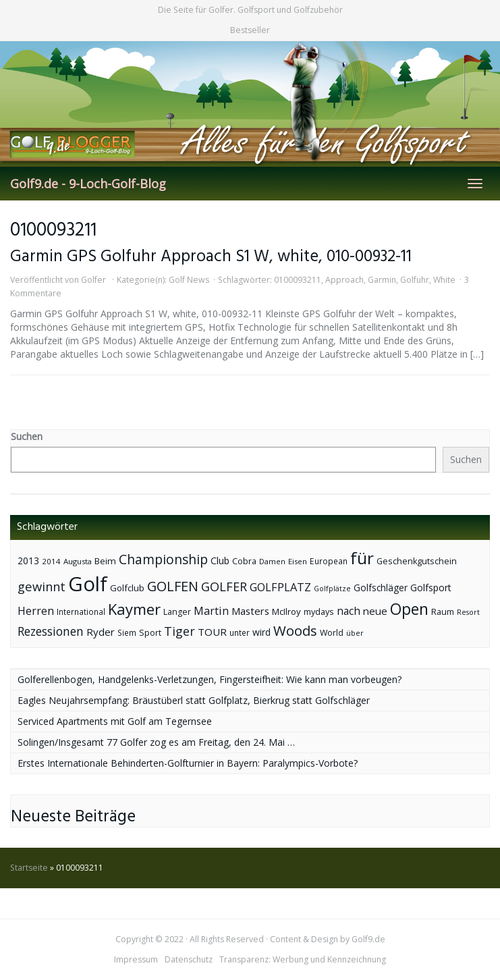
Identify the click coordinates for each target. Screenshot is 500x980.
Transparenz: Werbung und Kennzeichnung (303, 959)
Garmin (382, 280)
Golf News (189, 280)
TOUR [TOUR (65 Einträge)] (212, 632)
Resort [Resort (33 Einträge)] (468, 612)
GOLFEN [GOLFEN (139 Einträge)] (173, 586)
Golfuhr (415, 280)
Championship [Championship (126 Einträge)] (163, 559)
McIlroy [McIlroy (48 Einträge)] (286, 611)
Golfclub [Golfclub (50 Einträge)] (127, 588)
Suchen (27, 436)
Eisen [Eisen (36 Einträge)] (298, 561)
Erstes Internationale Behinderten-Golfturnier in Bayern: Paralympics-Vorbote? (188, 763)
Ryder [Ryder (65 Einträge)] (101, 632)
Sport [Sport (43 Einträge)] (150, 633)
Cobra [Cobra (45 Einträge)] (244, 561)
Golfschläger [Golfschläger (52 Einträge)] (381, 588)
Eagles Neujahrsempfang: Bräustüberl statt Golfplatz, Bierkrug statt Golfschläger (194, 700)
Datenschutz (189, 959)
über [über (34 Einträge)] (355, 633)
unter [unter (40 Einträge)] (240, 633)
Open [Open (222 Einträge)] (409, 609)
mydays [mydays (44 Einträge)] (319, 612)
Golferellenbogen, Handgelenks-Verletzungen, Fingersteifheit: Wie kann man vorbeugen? (210, 679)
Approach (344, 280)
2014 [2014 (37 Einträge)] (51, 561)
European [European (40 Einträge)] (329, 561)
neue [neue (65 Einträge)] (375, 611)
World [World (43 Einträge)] (332, 633)
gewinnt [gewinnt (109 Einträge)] (41, 586)
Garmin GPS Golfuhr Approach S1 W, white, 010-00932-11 (211, 257)
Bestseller (250, 30)
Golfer (93, 280)
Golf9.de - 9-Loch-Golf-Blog (88, 184)
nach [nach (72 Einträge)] (349, 611)
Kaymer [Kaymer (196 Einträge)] (134, 609)
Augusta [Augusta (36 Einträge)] (78, 561)
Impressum (136, 959)
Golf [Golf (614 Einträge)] (88, 584)
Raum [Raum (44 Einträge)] (443, 612)
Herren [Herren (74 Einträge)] (36, 611)
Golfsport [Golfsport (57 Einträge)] (431, 588)
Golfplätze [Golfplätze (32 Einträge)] (332, 589)
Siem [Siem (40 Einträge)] (127, 633)
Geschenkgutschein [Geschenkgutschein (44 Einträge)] (417, 561)
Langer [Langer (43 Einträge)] (177, 612)
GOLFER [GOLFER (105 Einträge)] (224, 587)
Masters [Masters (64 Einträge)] (250, 611)
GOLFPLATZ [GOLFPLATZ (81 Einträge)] (280, 587)
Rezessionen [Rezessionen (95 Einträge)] (51, 631)
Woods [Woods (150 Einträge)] (295, 630)
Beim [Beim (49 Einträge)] (105, 561)
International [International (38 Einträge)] (81, 612)
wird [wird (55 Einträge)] (261, 632)
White (444, 280)
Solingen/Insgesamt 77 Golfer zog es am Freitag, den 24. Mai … (156, 742)
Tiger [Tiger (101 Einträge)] (179, 631)
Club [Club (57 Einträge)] (220, 561)
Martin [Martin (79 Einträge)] (211, 611)
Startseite (29, 868)
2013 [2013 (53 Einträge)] (28, 561)
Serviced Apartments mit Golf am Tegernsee (115, 721)
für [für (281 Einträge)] (362, 558)
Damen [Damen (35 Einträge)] (272, 561)
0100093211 (298, 280)
